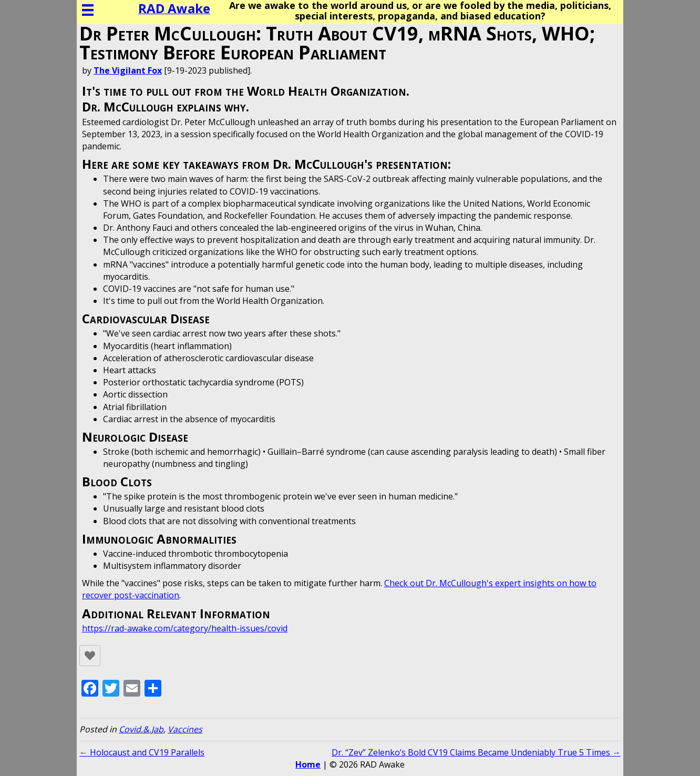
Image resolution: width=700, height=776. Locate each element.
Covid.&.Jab (141, 729)
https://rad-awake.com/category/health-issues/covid (185, 628)
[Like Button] (90, 656)
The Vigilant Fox (128, 70)
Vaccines (185, 729)
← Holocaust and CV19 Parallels (142, 752)
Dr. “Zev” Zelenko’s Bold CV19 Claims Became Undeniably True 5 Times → (476, 752)
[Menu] (88, 10)
